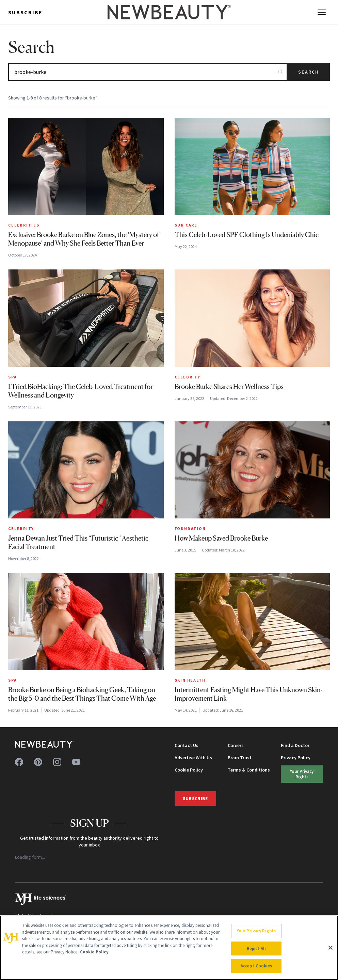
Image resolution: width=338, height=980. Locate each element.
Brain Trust (240, 758)
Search (309, 72)
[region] (169, 948)
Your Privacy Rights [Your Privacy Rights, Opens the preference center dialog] (256, 931)
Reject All (256, 948)
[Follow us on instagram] (57, 762)
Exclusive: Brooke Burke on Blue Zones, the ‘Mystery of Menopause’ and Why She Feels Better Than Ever (84, 239)
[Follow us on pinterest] (38, 762)
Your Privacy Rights (302, 774)
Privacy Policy (296, 758)
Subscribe (25, 12)
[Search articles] (148, 72)
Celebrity (188, 377)
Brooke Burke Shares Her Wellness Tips (229, 387)
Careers (236, 745)
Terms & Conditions (249, 770)
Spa (12, 377)
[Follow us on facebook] (19, 762)
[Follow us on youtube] (76, 762)
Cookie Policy (189, 770)
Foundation (190, 528)
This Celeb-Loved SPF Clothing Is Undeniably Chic (247, 235)
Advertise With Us (193, 758)
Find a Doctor (295, 745)
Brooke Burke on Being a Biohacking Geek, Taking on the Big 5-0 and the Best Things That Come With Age (82, 694)
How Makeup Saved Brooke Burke (221, 538)
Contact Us (187, 745)
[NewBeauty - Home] (169, 12)
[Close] (331, 948)
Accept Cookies (256, 966)
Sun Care (186, 225)
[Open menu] (322, 12)
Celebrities (24, 225)
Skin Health (190, 680)
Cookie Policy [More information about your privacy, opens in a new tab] (94, 952)
